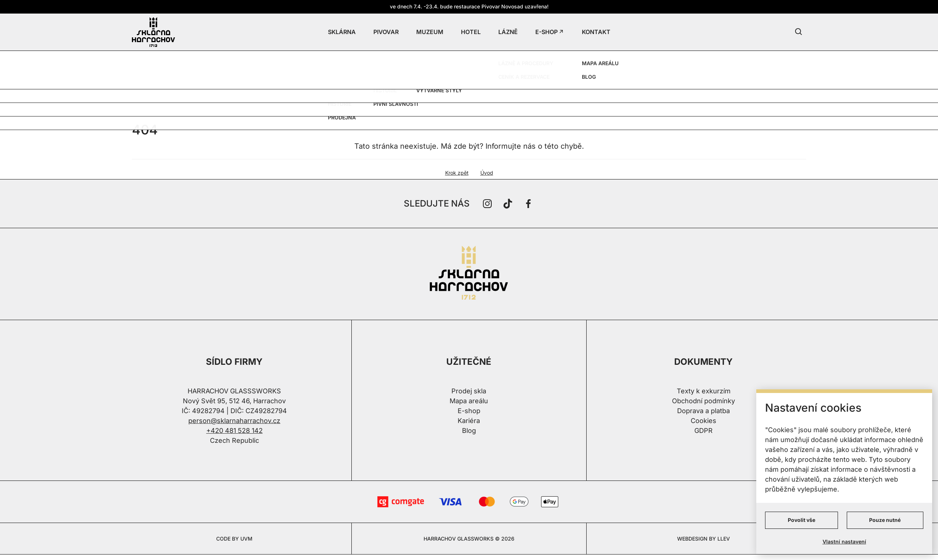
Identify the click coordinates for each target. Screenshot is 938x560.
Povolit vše (802, 520)
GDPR (703, 431)
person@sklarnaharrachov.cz (234, 421)
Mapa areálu (469, 401)
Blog (469, 431)
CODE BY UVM (234, 539)
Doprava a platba (703, 411)
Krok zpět (457, 173)
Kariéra (469, 421)
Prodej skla (469, 391)
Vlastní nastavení (844, 542)
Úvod (487, 173)
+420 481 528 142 (234, 431)
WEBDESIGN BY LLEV (703, 539)
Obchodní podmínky (703, 401)
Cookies (703, 421)
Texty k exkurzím (704, 391)
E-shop (469, 411)
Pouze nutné (885, 520)
